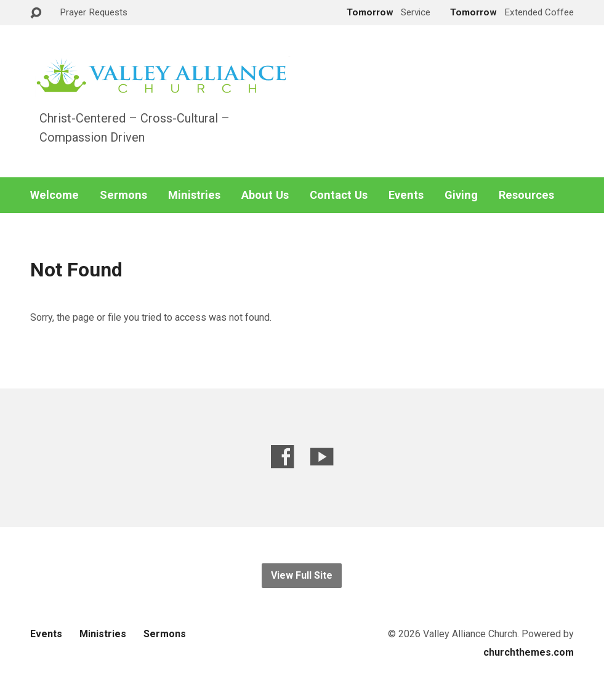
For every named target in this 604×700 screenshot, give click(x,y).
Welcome (54, 195)
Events (406, 195)
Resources (526, 195)
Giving (461, 195)
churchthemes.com (529, 652)
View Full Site (302, 575)
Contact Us (339, 195)
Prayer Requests (94, 12)
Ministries (194, 195)
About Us (265, 195)
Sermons (123, 195)
